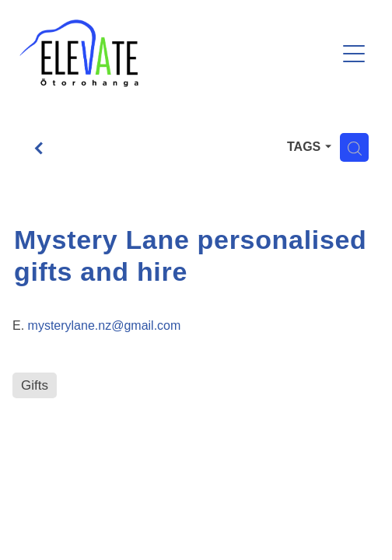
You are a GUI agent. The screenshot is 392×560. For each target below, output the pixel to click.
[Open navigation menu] (354, 54)
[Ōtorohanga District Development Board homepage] (177, 53)
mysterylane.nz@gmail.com (105, 325)
